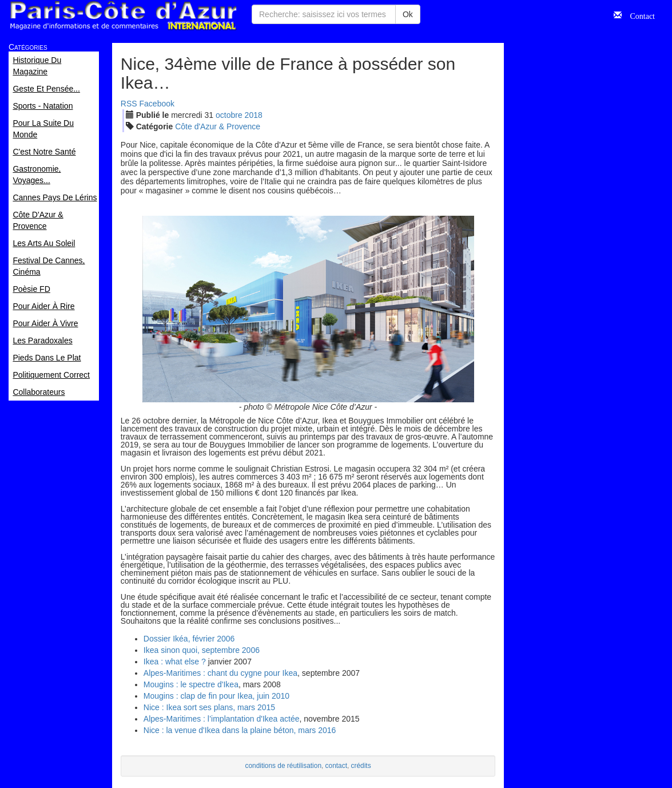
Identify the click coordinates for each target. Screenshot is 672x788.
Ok (408, 14)
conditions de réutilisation (283, 766)
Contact (638, 15)
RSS (129, 104)
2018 (254, 115)
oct (229, 115)
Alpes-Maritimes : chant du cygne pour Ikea (220, 673)
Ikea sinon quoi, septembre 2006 (202, 650)
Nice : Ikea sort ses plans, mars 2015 (209, 707)
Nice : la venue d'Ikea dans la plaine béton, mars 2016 (240, 730)
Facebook (157, 104)
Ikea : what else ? (175, 662)
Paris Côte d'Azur (123, 16)
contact (336, 766)
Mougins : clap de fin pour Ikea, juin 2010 (216, 696)
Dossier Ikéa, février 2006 (189, 639)
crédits (361, 766)
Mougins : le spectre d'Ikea (191, 684)
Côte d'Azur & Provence (218, 126)
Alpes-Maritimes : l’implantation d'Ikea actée (222, 719)
